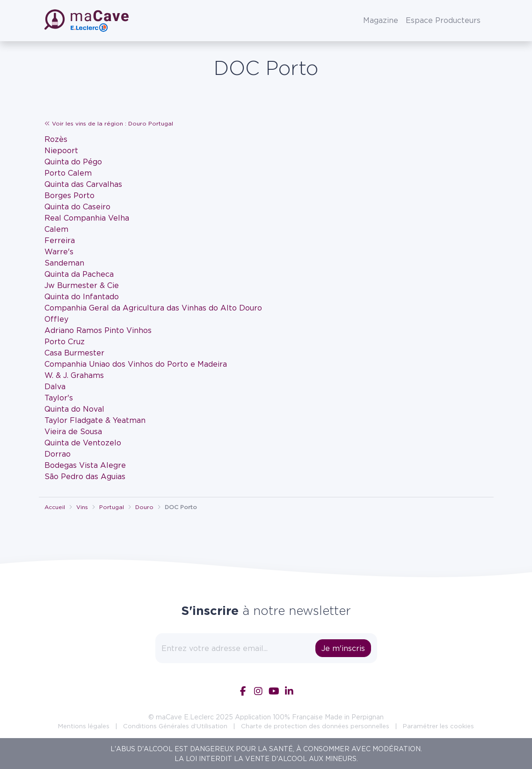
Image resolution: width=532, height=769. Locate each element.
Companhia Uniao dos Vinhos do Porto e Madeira (136, 364)
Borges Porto (69, 195)
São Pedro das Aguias (85, 476)
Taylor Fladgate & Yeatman (95, 420)
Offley (56, 319)
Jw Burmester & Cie (82, 285)
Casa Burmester (74, 353)
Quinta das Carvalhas (83, 184)
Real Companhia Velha (87, 218)
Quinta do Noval (74, 409)
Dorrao (58, 454)
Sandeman (64, 263)
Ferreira (60, 240)
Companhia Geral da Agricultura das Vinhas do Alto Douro (153, 308)
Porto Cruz (65, 341)
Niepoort (61, 150)
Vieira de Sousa (73, 431)
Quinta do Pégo (73, 162)
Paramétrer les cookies (438, 726)
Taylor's (59, 398)
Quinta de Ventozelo (83, 443)
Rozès (56, 139)
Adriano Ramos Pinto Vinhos (98, 330)
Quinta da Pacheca (79, 274)
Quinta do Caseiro (77, 207)
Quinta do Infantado (82, 296)
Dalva (55, 386)
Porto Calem (68, 173)
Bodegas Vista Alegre (85, 465)
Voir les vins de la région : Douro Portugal (109, 123)
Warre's (59, 251)
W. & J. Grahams (74, 375)
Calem (56, 229)
